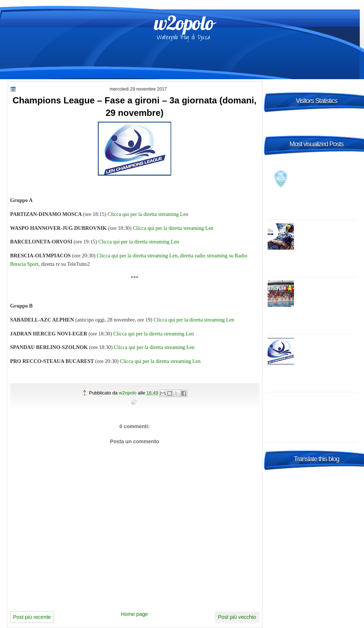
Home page (135, 614)
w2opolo (184, 23)
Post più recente (32, 617)
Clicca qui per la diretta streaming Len (148, 214)
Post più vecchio (237, 617)
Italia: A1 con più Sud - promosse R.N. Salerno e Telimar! (327, 291)
